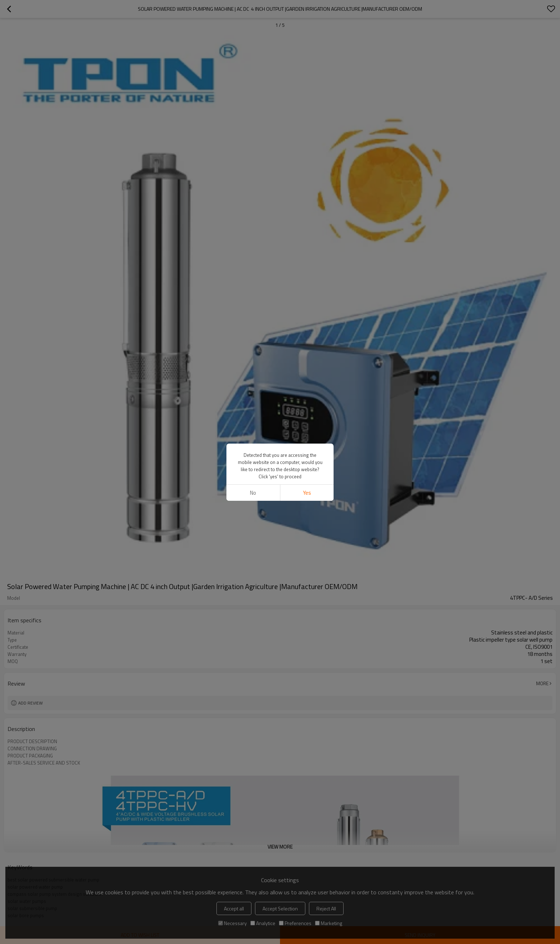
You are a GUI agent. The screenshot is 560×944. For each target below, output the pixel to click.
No (253, 493)
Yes (307, 493)
